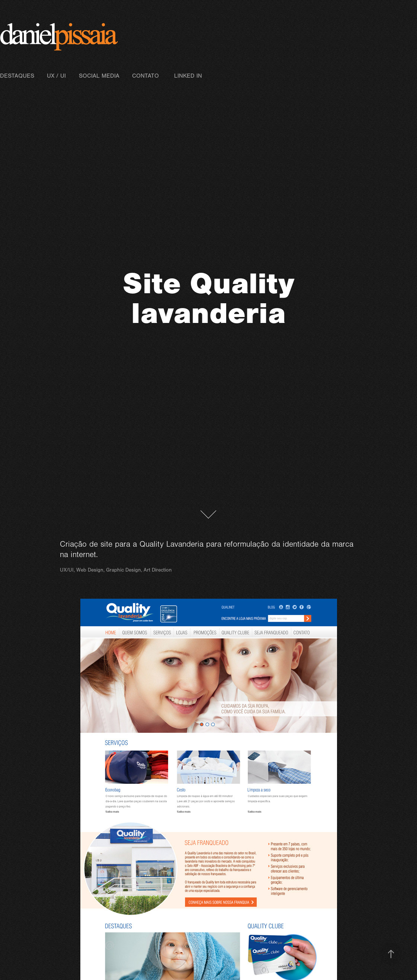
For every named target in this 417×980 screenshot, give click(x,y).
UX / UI (56, 76)
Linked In (188, 76)
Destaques (17, 76)
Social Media (99, 76)
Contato (145, 76)
